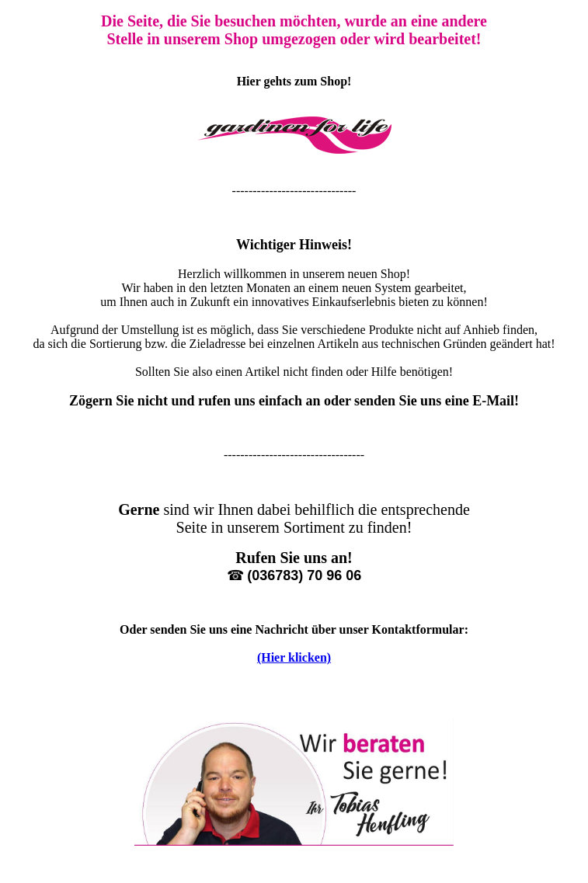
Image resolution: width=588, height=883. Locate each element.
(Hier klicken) (294, 657)
